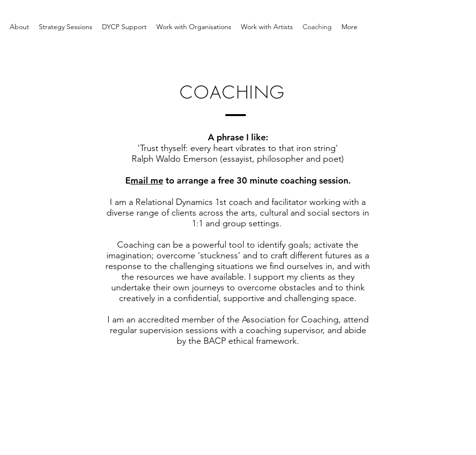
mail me (147, 180)
